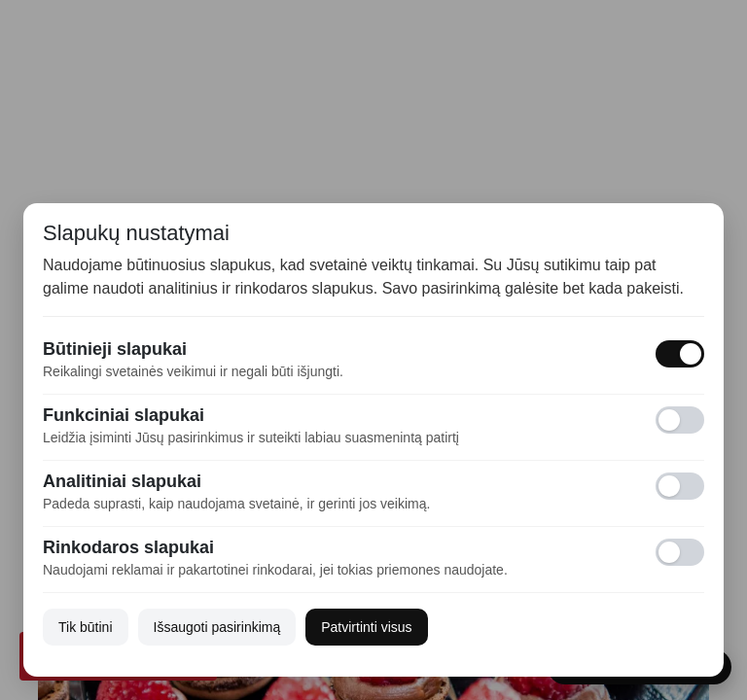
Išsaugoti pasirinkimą (217, 627)
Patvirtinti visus (366, 627)
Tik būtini (86, 627)
